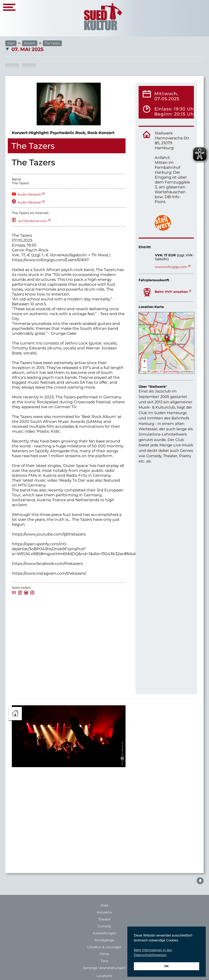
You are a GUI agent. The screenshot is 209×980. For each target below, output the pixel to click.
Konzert (30, 43)
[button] (167, 339)
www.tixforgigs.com (171, 267)
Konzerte (104, 912)
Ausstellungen (104, 933)
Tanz (104, 961)
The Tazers (52, 43)
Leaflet (153, 372)
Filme (104, 954)
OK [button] (167, 966)
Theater (104, 919)
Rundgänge (104, 940)
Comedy (104, 926)
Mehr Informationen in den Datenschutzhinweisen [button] (153, 953)
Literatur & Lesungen (104, 947)
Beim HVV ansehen (171, 292)
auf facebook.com (32, 221)
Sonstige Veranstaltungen (104, 968)
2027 (29, 68)
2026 (12, 68)
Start (11, 43)
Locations (104, 976)
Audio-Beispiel (29, 194)
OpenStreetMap (171, 372)
